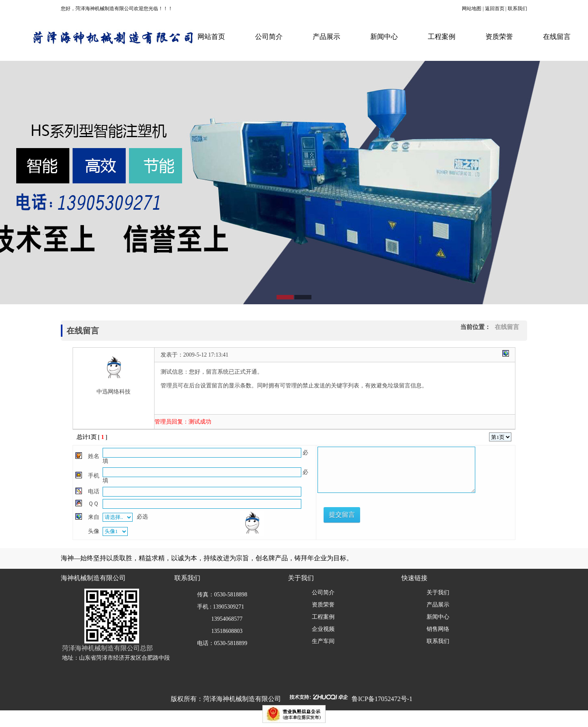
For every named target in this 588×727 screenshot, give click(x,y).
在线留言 (557, 37)
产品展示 (326, 37)
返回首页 (495, 9)
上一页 (448, 437)
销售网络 (438, 629)
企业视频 (323, 629)
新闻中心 (384, 37)
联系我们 (517, 9)
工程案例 (442, 37)
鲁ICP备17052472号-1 (382, 699)
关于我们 (438, 593)
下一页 (466, 437)
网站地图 (472, 9)
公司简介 (269, 37)
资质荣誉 (499, 37)
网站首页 (211, 37)
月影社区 (172, 393)
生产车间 (323, 641)
